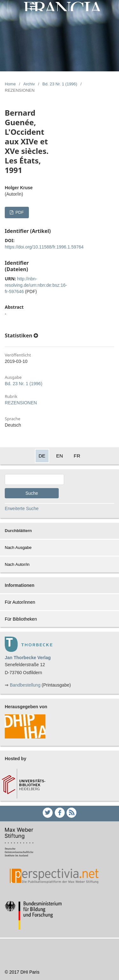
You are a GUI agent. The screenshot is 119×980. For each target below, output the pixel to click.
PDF (19, 212)
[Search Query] (34, 479)
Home (10, 84)
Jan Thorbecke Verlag (28, 658)
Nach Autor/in (17, 564)
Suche (32, 493)
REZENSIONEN (21, 403)
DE (42, 456)
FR (77, 456)
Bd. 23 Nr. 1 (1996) (60, 84)
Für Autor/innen (20, 602)
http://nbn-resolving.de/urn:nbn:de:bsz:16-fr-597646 (36, 285)
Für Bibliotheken (21, 619)
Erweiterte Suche (22, 508)
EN (60, 456)
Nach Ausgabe (18, 548)
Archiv (29, 84)
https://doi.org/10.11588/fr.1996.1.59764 (44, 247)
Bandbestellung (25, 685)
